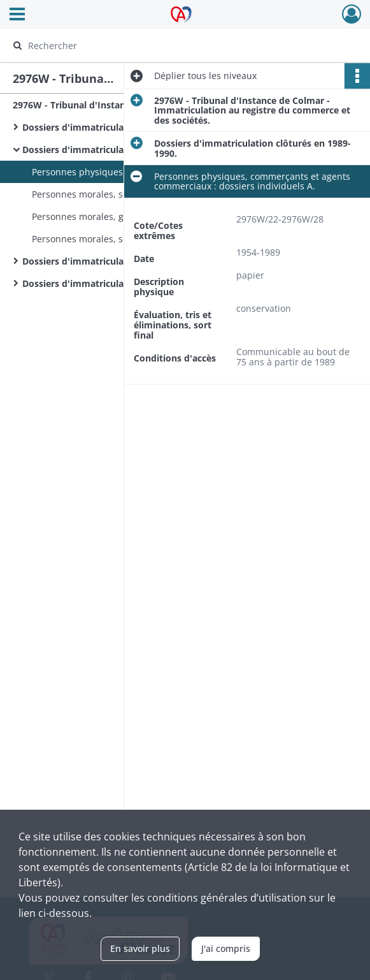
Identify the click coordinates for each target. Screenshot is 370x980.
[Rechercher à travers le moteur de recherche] (174, 45)
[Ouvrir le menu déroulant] (17, 15)
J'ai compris (226, 948)
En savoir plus (140, 948)
